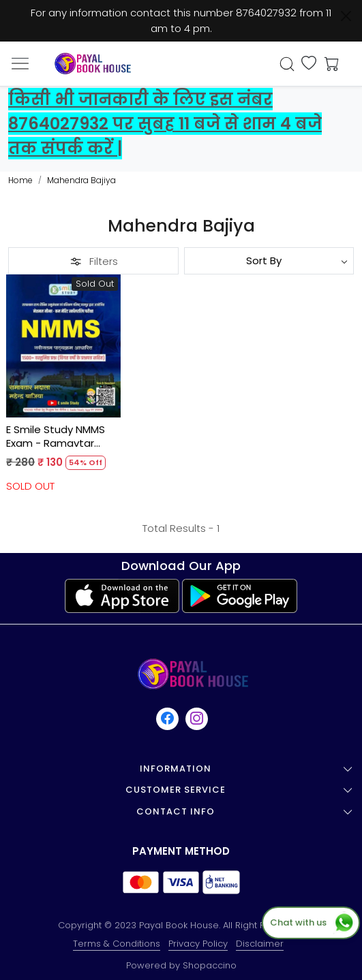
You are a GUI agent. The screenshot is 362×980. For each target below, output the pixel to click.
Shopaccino (210, 965)
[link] (287, 64)
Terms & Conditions (117, 944)
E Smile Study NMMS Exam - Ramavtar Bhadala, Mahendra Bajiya (56, 436)
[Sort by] (269, 261)
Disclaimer (260, 944)
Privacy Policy (198, 944)
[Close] (346, 16)
